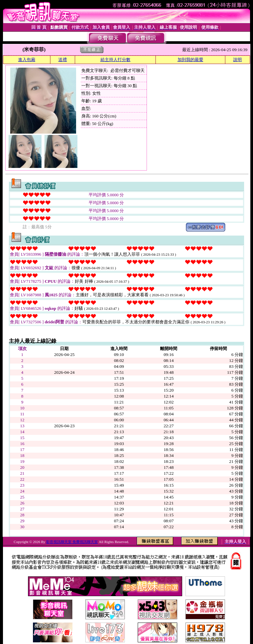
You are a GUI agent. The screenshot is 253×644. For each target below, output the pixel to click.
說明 (238, 60)
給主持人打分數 (115, 60)
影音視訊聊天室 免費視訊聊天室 (72, 542)
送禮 (63, 60)
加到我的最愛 (190, 60)
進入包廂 (27, 60)
